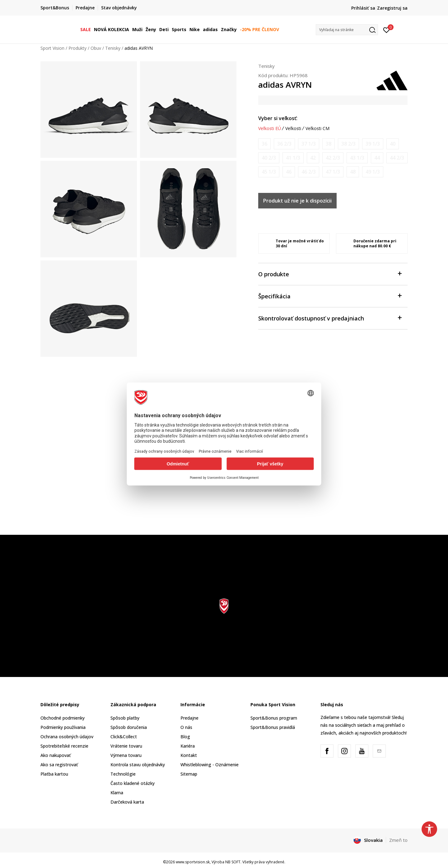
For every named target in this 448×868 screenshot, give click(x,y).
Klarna (117, 793)
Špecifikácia (330, 296)
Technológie (123, 774)
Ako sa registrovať (59, 765)
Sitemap (189, 774)
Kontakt (189, 755)
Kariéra (188, 746)
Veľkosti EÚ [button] (270, 128)
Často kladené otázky (133, 783)
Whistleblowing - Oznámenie (210, 765)
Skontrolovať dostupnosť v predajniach (330, 318)
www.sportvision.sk (193, 862)
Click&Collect (124, 737)
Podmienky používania (63, 727)
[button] (347, 30)
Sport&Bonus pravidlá (273, 727)
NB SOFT (233, 862)
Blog (185, 737)
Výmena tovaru (126, 755)
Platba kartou (54, 774)
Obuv (96, 48)
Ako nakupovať (56, 755)
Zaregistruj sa (392, 8)
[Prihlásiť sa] (387, 30)
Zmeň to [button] (398, 840)
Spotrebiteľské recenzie (64, 746)
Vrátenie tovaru (126, 746)
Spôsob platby (125, 718)
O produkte (330, 274)
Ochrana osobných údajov (67, 737)
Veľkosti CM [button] (317, 128)
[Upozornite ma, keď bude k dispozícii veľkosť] (264, 144)
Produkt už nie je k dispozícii (297, 201)
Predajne (189, 718)
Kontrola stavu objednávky (138, 765)
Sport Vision (52, 48)
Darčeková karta (127, 802)
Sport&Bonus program (274, 718)
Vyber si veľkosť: (278, 118)
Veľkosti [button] (293, 128)
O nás (186, 727)
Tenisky (113, 48)
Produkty (77, 48)
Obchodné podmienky (63, 718)
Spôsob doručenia (129, 727)
